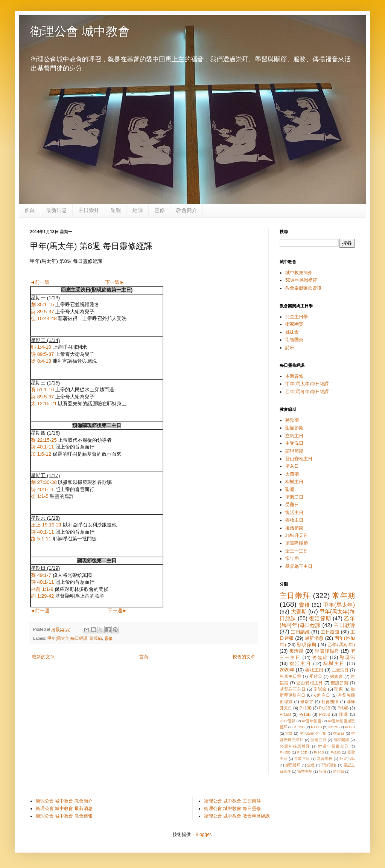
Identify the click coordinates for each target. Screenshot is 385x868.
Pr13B (324, 708)
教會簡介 (187, 210)
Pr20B (319, 752)
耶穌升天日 (297, 535)
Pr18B (325, 714)
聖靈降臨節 (297, 543)
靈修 (160, 210)
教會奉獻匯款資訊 (303, 288)
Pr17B (334, 727)
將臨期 (292, 420)
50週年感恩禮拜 (301, 280)
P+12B (299, 727)
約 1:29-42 (42, 596)
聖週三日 (294, 497)
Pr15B (285, 714)
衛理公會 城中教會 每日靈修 (232, 809)
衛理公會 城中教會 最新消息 (64, 809)
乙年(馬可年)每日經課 (307, 392)
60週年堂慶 (312, 721)
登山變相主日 (299, 459)
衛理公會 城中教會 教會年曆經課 (237, 816)
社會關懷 (330, 702)
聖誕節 (320, 689)
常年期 (292, 558)
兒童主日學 (297, 317)
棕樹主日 (294, 482)
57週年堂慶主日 (333, 746)
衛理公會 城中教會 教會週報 (64, 816)
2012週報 (288, 721)
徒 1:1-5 (40, 496)
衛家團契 (294, 324)
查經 (311, 765)
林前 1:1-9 (42, 589)
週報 (116, 210)
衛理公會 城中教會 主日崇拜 (232, 801)
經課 (138, 210)
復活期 (297, 651)
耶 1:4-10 (41, 347)
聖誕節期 (294, 428)
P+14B (316, 727)
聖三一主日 (297, 551)
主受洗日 (294, 443)
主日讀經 (300, 632)
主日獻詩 (344, 625)
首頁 (29, 210)
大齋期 (292, 474)
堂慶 (289, 733)
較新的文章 (43, 657)
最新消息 (56, 210)
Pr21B (336, 752)
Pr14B (343, 708)
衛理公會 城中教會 (80, 31)
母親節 (307, 702)
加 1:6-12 (41, 454)
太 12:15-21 (44, 403)
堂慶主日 (302, 759)
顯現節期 (294, 451)
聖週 (290, 490)
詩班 (290, 348)
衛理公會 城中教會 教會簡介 (64, 801)
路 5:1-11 (41, 539)
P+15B (285, 752)
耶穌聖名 (329, 765)
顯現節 (96, 638)
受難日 (292, 505)
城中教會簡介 (299, 273)
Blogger (203, 834)
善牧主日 (294, 520)
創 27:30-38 (44, 482)
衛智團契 (294, 340)
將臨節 (320, 657)
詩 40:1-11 (42, 447)
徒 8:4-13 (41, 361)
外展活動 (347, 759)
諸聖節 (338, 771)
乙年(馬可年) (341, 645)
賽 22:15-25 (44, 440)
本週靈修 (294, 376)
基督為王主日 (299, 566)
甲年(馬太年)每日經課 (67, 638)
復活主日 (294, 513)
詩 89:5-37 (42, 312)
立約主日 (294, 436)
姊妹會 (292, 332)
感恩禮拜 (293, 765)
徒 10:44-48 (44, 318)
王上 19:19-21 (46, 525)
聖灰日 (292, 466)
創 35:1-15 (42, 304)
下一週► (115, 282)
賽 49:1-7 (41, 575)
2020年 (287, 670)
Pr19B (350, 727)
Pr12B (302, 752)
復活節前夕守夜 (313, 733)
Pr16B (305, 714)
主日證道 (330, 632)
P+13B (305, 708)
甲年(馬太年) (339, 605)
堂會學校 (325, 759)
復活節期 (294, 528)
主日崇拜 (89, 210)
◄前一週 (40, 282)
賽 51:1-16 (42, 390)
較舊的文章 (244, 657)
